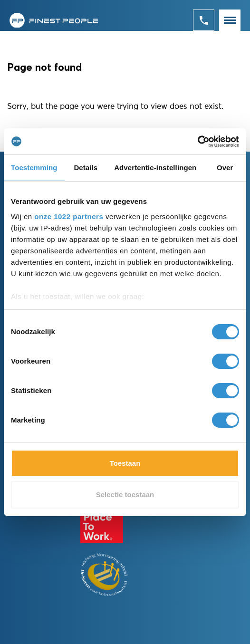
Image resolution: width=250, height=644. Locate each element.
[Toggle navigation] (230, 20)
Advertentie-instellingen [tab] (155, 168)
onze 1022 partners (69, 216)
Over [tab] (225, 168)
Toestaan (125, 463)
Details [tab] (86, 168)
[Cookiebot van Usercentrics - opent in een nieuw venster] (197, 142)
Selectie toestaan (125, 495)
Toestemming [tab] (34, 168)
